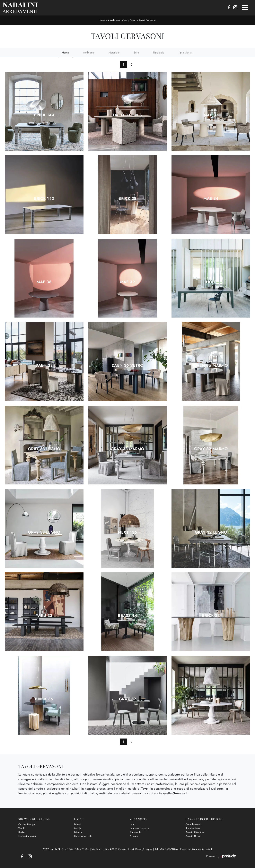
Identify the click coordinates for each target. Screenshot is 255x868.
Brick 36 (44, 699)
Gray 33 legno (44, 449)
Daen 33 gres (127, 115)
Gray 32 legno (211, 532)
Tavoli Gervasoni (148, 20)
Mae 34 (211, 199)
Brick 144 (44, 115)
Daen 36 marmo (211, 366)
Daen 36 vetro (127, 366)
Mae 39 (127, 282)
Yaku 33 (44, 616)
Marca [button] (65, 52)
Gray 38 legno (44, 532)
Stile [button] (136, 52)
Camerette (136, 832)
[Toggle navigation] (245, 8)
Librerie (78, 832)
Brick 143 (44, 199)
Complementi (193, 824)
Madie (78, 828)
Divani (78, 824)
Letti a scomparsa (139, 828)
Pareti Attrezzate (83, 836)
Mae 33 (211, 115)
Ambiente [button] (89, 52)
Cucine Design (27, 824)
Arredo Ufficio (193, 836)
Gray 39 (127, 699)
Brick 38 (127, 199)
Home (102, 20)
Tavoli (133, 20)
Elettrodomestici (27, 836)
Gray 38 (211, 699)
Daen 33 (44, 366)
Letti (132, 824)
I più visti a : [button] (186, 52)
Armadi (134, 836)
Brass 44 (127, 616)
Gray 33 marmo (127, 449)
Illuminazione (193, 828)
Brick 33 (211, 616)
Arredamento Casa (118, 20)
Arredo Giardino (195, 832)
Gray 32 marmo (211, 449)
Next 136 (127, 532)
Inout (211, 282)
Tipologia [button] (159, 52)
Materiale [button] (114, 52)
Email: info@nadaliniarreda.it (196, 849)
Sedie (22, 832)
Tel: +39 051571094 (167, 849)
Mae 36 (44, 282)
